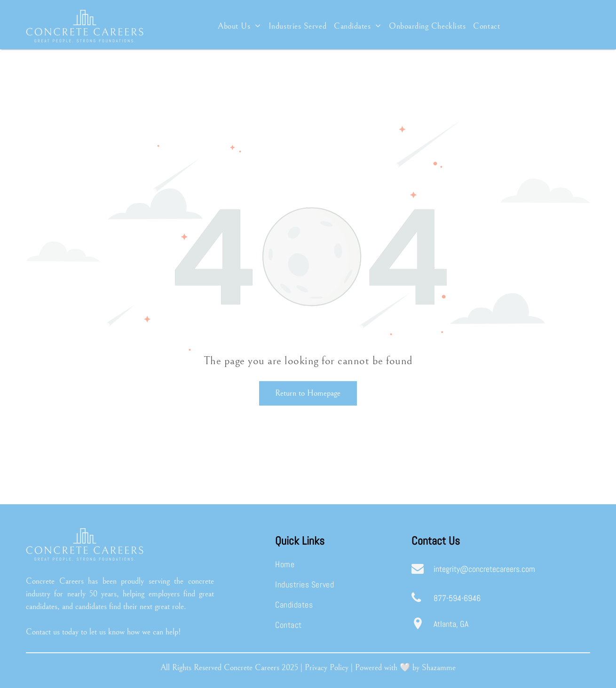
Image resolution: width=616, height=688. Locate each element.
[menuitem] (239, 26)
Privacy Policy (327, 668)
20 (286, 668)
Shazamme (439, 668)
